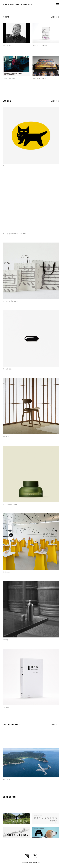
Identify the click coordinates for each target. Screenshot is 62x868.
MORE (54, 17)
